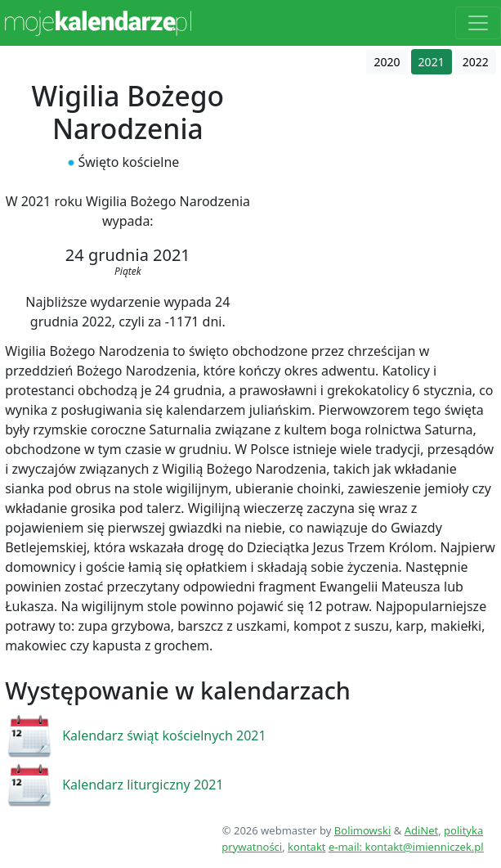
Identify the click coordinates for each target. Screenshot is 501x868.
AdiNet (422, 830)
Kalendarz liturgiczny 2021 (143, 785)
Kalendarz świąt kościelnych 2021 (164, 735)
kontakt (306, 847)
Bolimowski (363, 830)
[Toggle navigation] (478, 23)
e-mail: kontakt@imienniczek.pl (406, 847)
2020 (387, 62)
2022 (476, 62)
